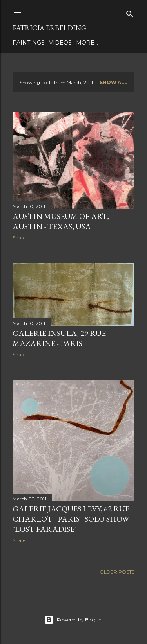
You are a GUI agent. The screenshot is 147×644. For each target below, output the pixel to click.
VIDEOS (60, 43)
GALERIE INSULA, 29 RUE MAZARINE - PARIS (59, 338)
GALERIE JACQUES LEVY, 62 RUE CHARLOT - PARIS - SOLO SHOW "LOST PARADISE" (71, 519)
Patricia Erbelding (49, 28)
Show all (113, 82)
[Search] (130, 12)
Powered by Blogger (74, 620)
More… (87, 43)
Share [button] (19, 238)
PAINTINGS (29, 43)
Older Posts (117, 572)
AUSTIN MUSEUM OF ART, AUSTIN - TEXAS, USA (61, 221)
